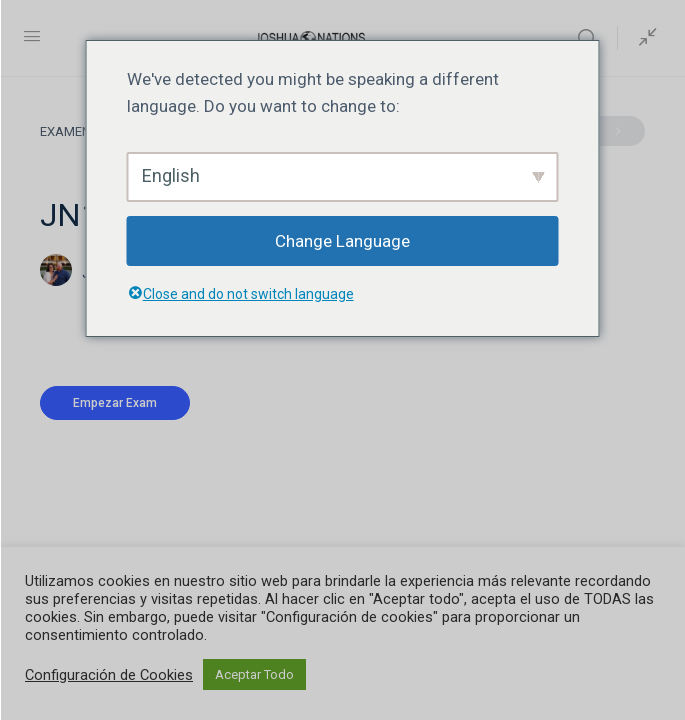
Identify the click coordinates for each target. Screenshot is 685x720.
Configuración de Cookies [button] (109, 675)
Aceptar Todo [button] (254, 674)
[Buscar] (592, 38)
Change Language (342, 241)
